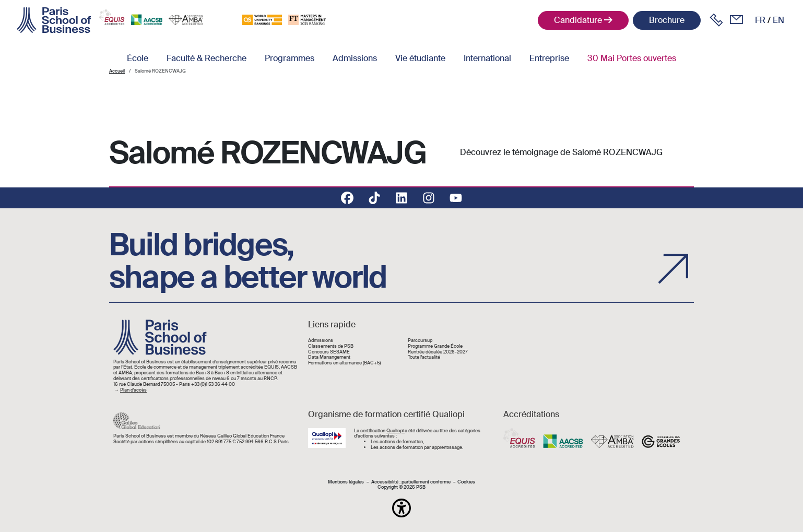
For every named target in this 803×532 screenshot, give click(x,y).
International (487, 58)
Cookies (466, 482)
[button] (401, 508)
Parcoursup (420, 341)
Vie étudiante (420, 58)
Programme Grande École (435, 346)
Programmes (290, 58)
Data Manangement (329, 357)
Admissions (355, 58)
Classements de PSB (331, 346)
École (138, 58)
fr (760, 20)
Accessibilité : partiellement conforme (411, 482)
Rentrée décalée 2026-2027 (438, 352)
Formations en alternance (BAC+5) (344, 363)
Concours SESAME (329, 352)
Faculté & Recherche (206, 58)
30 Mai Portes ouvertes (632, 58)
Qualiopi (395, 431)
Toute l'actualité (424, 357)
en (778, 20)
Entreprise (549, 58)
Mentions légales (346, 482)
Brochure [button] (667, 20)
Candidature (578, 20)
